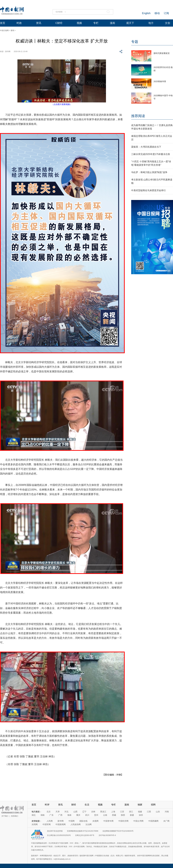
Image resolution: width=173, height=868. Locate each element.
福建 (140, 812)
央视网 (95, 821)
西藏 (114, 815)
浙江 (131, 812)
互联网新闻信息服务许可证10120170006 (83, 831)
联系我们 (15, 816)
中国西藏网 (153, 821)
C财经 (59, 23)
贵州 (96, 815)
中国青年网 (108, 821)
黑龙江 (103, 812)
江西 (149, 812)
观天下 (130, 23)
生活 (87, 805)
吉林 (93, 812)
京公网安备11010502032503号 (59, 835)
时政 (19, 23)
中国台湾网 (138, 821)
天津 (58, 812)
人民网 (50, 821)
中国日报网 (4, 31)
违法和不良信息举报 (55, 831)
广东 (51, 815)
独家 (140, 805)
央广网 (166, 821)
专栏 (96, 23)
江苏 (122, 812)
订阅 (166, 13)
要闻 (12, 31)
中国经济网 (123, 821)
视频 (79, 23)
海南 (69, 815)
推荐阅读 (138, 116)
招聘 (153, 805)
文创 (168, 23)
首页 (3, 23)
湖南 (43, 815)
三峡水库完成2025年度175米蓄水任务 (151, 154)
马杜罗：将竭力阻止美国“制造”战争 (149, 172)
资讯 (39, 23)
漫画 (112, 23)
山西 (75, 812)
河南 (167, 812)
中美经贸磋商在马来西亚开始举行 (148, 190)
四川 (87, 815)
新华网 (61, 821)
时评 (47, 805)
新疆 (132, 815)
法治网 (89, 824)
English (146, 13)
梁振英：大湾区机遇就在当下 (146, 147)
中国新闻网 (61, 824)
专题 (135, 42)
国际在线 (83, 821)
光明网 (35, 824)
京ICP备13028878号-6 (107, 835)
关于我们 (5, 816)
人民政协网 (76, 824)
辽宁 (84, 812)
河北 (66, 812)
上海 (113, 812)
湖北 (34, 815)
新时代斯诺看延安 (162, 53)
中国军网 (47, 824)
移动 (157, 13)
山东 (158, 812)
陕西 (123, 815)
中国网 (72, 821)
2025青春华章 (160, 81)
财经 (74, 805)
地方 (151, 23)
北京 (49, 812)
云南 (105, 815)
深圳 (141, 815)
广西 (60, 815)
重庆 (78, 815)
